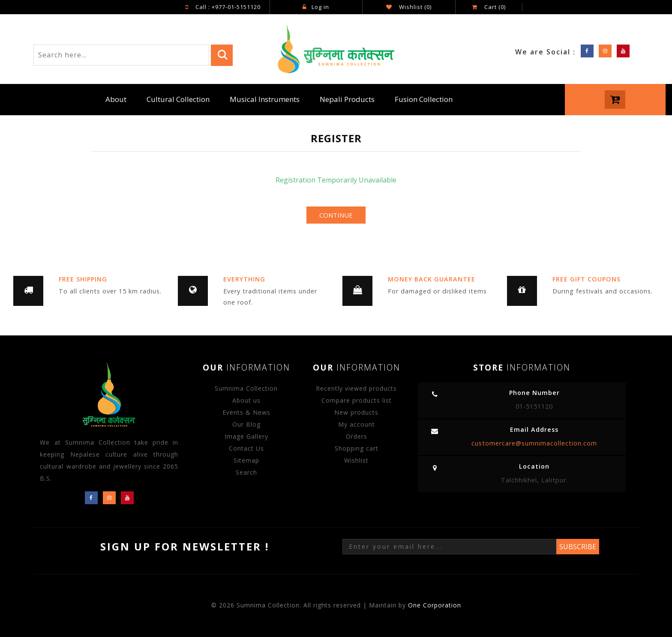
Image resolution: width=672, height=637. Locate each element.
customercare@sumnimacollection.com (534, 443)
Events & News (246, 412)
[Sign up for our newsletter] (450, 547)
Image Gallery (246, 436)
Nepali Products (347, 99)
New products (356, 412)
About (116, 99)
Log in (316, 7)
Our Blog (246, 424)
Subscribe (578, 547)
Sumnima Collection (246, 388)
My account (357, 424)
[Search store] (121, 55)
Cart (489, 7)
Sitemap (246, 460)
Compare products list (357, 400)
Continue (336, 215)
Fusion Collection (424, 99)
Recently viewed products (356, 388)
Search (246, 472)
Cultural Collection (178, 99)
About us (246, 400)
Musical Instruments (265, 99)
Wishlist (356, 460)
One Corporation (435, 605)
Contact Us (246, 448)
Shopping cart (357, 448)
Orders (357, 436)
